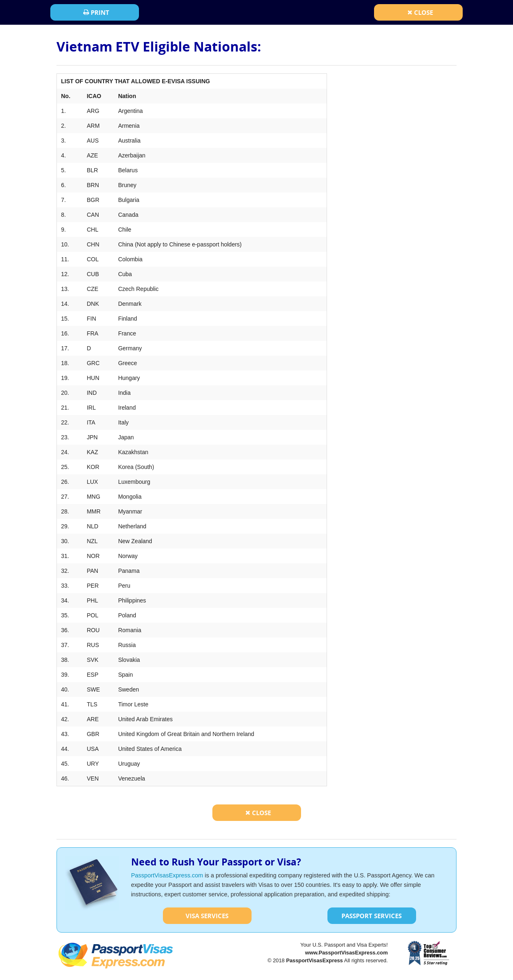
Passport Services (372, 916)
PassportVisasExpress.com (167, 875)
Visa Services (207, 916)
